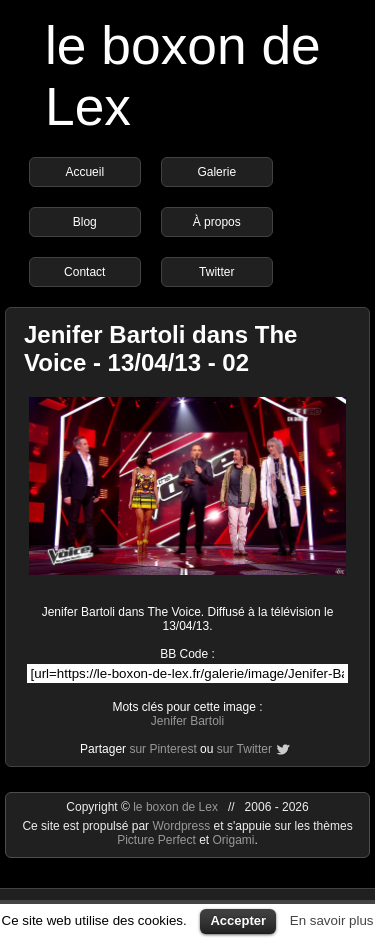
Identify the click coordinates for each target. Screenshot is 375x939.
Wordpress (182, 826)
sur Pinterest (162, 749)
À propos (217, 222)
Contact (84, 272)
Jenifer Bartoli (187, 721)
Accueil (84, 172)
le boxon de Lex (175, 807)
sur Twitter (244, 749)
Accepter (238, 920)
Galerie (216, 172)
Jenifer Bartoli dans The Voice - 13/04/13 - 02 (160, 348)
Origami (234, 840)
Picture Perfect (156, 840)
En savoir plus (332, 920)
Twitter (216, 272)
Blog (85, 222)
